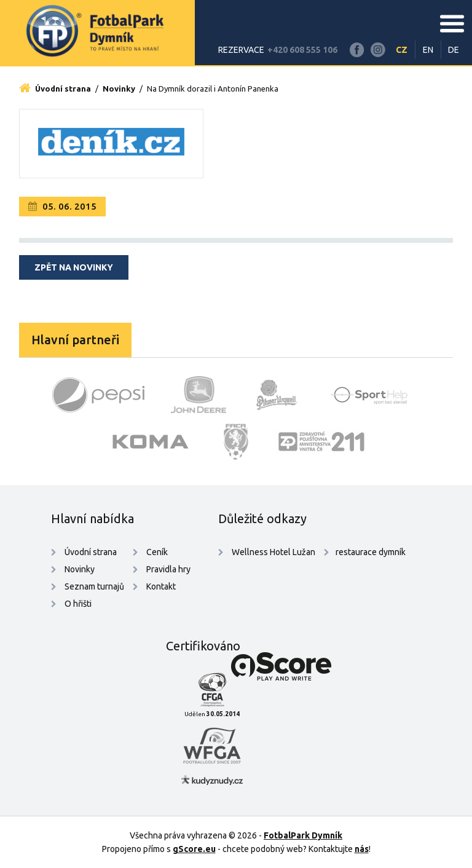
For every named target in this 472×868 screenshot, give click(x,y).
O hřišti (78, 604)
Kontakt (161, 586)
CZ (402, 50)
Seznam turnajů (94, 586)
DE (454, 50)
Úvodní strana (55, 89)
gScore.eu (194, 849)
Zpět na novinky (74, 267)
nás (362, 849)
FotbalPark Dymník (303, 835)
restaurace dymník (371, 552)
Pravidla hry (168, 569)
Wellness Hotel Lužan (273, 552)
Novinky (119, 89)
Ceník (157, 552)
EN (428, 50)
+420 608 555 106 (302, 50)
